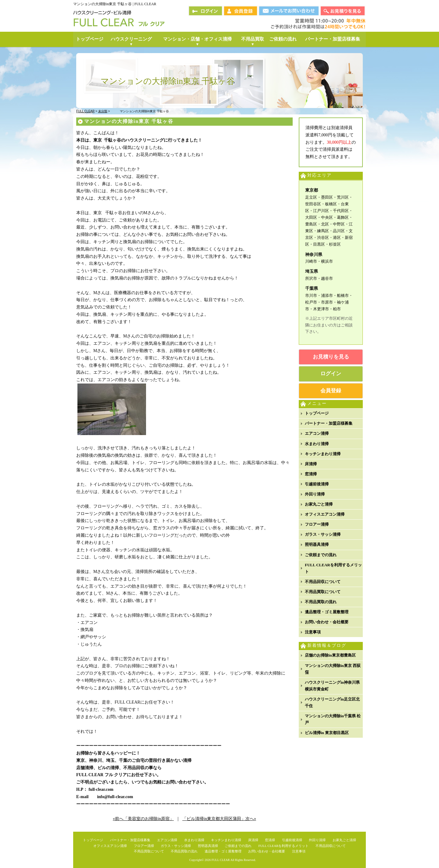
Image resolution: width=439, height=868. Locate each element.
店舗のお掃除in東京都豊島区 (330, 655)
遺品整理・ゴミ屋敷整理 (327, 612)
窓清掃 (311, 474)
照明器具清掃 (317, 544)
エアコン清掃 (317, 433)
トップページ (317, 413)
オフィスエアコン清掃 (325, 514)
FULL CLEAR (221, 860)
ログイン (331, 374)
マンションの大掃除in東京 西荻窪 (333, 669)
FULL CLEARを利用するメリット (333, 568)
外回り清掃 (315, 494)
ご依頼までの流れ (321, 555)
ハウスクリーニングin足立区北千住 (332, 702)
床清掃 (311, 464)
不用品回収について (323, 582)
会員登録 (331, 391)
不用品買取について (323, 592)
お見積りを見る (331, 357)
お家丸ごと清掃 (319, 504)
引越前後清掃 (317, 484)
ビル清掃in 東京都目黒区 (327, 733)
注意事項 (313, 632)
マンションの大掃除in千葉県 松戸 (333, 719)
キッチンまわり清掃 (323, 454)
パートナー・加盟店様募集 (329, 423)
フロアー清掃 (317, 524)
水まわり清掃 (317, 444)
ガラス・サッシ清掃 (323, 534)
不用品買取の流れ (321, 602)
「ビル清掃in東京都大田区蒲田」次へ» (219, 819)
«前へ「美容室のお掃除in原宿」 (143, 819)
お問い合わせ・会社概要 (327, 622)
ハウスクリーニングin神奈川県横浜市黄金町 (332, 686)
